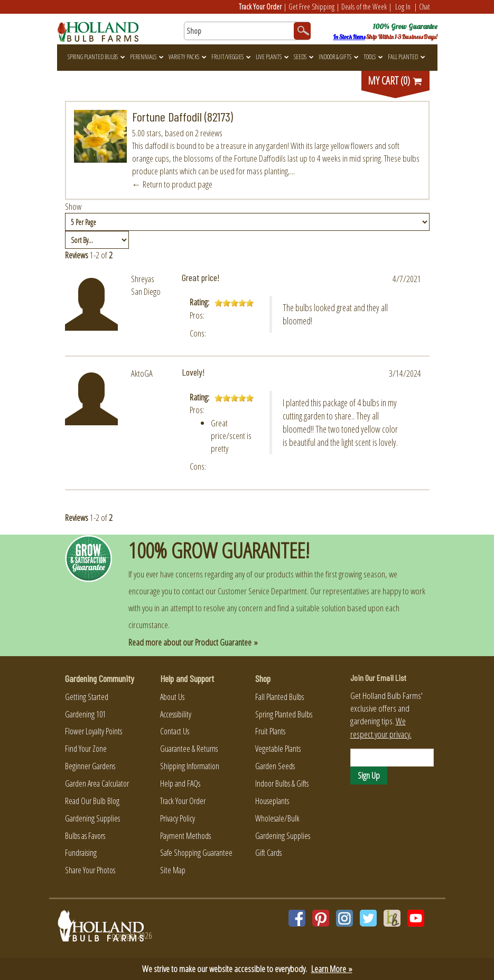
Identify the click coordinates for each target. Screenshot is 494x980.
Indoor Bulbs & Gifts (282, 783)
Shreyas (143, 279)
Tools (373, 57)
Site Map (173, 870)
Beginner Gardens (90, 766)
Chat (424, 7)
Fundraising (81, 853)
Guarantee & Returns (189, 749)
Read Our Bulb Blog (92, 801)
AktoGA (142, 373)
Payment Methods (185, 836)
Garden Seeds (275, 766)
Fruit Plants (270, 731)
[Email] (392, 758)
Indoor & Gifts (338, 57)
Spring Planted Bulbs (96, 57)
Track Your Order (260, 7)
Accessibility (176, 714)
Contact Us (175, 731)
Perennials (147, 57)
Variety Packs (187, 57)
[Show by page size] (247, 222)
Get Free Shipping (311, 7)
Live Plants (272, 57)
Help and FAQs (180, 783)
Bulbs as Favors (85, 836)
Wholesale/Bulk (277, 818)
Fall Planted (406, 57)
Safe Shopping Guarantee (196, 853)
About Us (172, 697)
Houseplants (272, 801)
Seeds (304, 57)
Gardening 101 (85, 714)
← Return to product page (172, 184)
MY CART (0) (395, 81)
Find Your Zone (86, 749)
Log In (403, 7)
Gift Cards (268, 853)
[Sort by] (97, 240)
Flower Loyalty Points (94, 731)
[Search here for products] (247, 31)
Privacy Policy (178, 818)
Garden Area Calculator (97, 783)
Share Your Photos (90, 870)
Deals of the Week (364, 7)
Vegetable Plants (278, 749)
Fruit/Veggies (231, 57)
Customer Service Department (262, 591)
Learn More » (332, 969)
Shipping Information (190, 766)
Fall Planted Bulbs (279, 697)
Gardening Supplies (92, 818)
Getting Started (87, 697)
